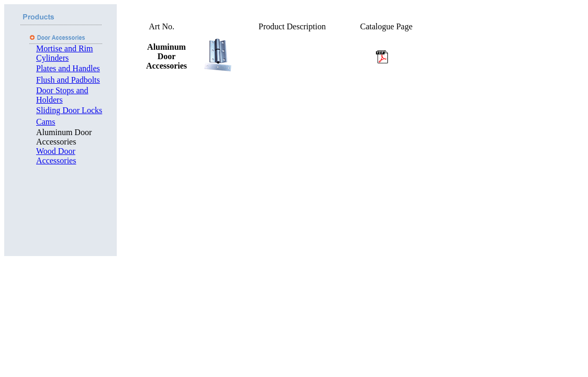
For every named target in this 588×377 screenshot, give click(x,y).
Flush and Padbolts (68, 80)
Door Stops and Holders (62, 95)
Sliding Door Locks (69, 110)
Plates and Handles (68, 68)
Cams (46, 122)
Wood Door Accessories (56, 156)
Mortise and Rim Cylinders (64, 53)
